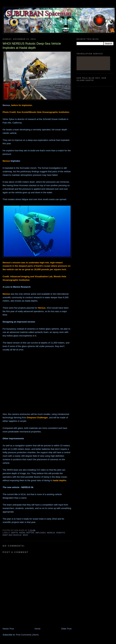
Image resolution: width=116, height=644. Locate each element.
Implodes (41, 533)
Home (38, 629)
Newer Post (8, 629)
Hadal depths (27, 533)
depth (15, 533)
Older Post (66, 629)
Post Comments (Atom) (27, 635)
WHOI (26, 535)
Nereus (6, 105)
